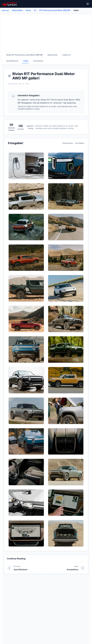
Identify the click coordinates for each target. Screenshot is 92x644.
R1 (35, 10)
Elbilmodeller (17, 10)
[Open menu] (88, 4)
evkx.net (5, 10)
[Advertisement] (46, 31)
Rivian (28, 10)
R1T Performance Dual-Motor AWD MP (55, 10)
